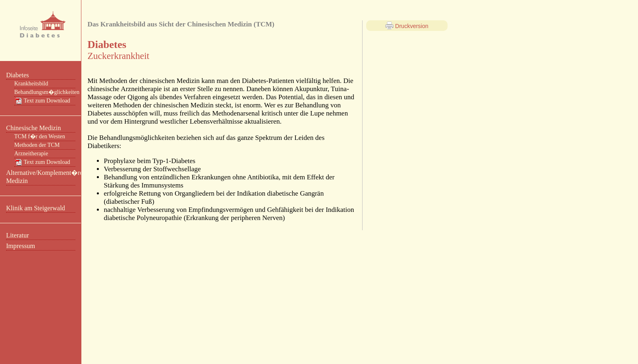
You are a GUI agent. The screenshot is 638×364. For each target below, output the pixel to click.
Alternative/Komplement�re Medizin (41, 177)
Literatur (17, 235)
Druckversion (407, 26)
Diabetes (17, 75)
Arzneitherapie (31, 154)
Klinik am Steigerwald (36, 208)
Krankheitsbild (31, 84)
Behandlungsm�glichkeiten (45, 92)
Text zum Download (42, 101)
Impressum (21, 246)
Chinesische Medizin (34, 128)
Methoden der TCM (37, 145)
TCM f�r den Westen (40, 136)
